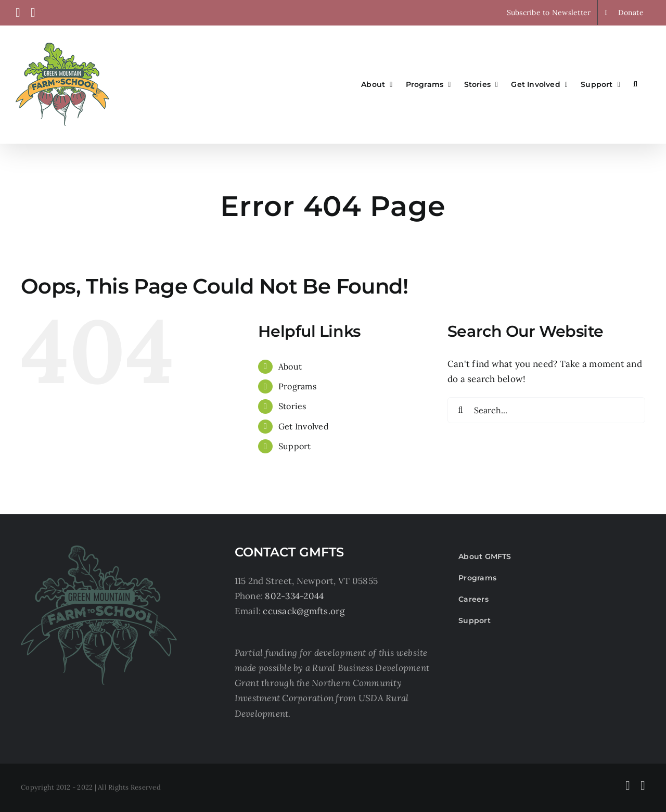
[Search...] (546, 410)
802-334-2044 (294, 596)
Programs (297, 386)
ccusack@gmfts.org (303, 611)
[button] (635, 84)
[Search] (460, 410)
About (290, 366)
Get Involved (304, 426)
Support (295, 446)
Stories (292, 406)
